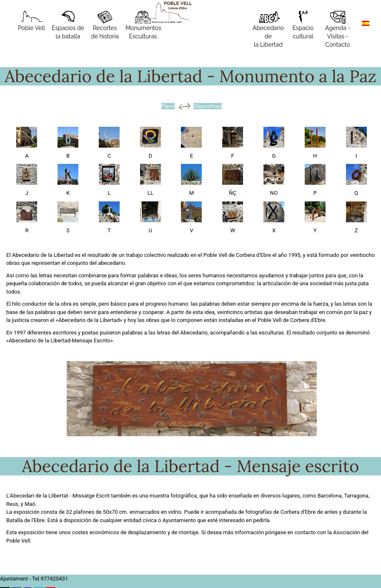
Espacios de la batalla (68, 25)
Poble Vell (31, 21)
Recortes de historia (105, 25)
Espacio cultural (303, 25)
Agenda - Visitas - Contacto (338, 29)
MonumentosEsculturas (143, 25)
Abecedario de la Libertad (268, 29)
